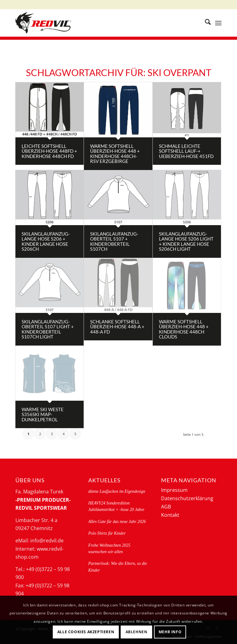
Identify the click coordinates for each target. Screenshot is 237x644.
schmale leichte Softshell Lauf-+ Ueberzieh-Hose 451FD (186, 151)
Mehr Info (170, 632)
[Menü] (218, 23)
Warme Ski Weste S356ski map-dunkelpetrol (43, 414)
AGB (166, 507)
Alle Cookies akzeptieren (86, 632)
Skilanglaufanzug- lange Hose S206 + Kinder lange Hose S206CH (46, 241)
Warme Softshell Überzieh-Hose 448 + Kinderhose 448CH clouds (184, 329)
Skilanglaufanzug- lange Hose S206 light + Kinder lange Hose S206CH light (186, 241)
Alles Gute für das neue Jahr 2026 (117, 522)
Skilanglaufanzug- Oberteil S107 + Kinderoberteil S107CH (114, 241)
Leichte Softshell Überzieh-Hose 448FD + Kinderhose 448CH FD (49, 151)
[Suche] (205, 23)
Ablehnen (137, 632)
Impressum (174, 490)
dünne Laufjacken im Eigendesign (117, 491)
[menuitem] (205, 23)
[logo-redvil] (43, 23)
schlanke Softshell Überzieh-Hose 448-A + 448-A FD (117, 327)
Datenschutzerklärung (187, 498)
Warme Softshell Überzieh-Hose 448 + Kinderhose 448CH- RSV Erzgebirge (115, 154)
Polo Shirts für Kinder (107, 533)
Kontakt (170, 515)
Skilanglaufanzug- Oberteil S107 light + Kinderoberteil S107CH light (48, 329)
